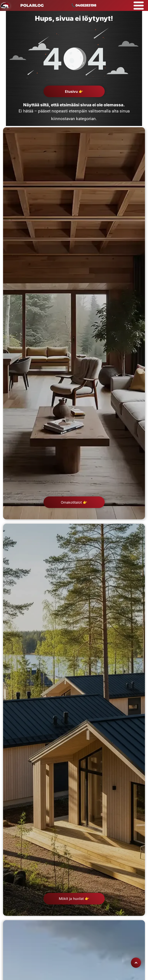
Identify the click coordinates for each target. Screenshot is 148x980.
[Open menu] (139, 5)
